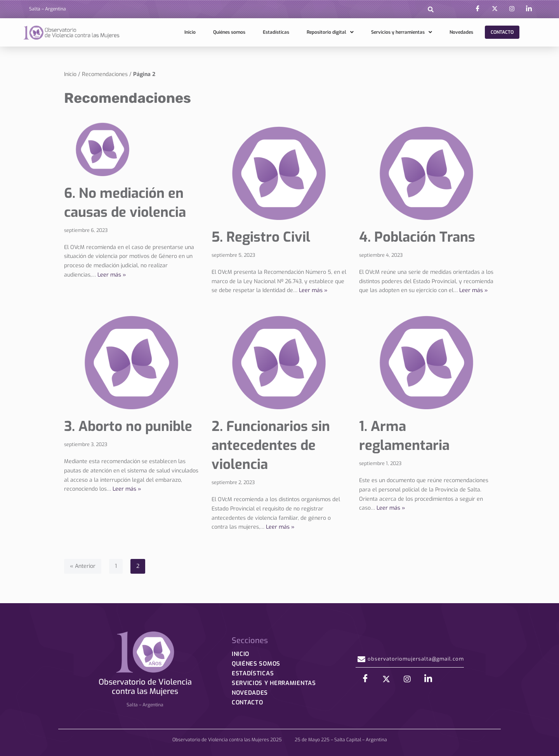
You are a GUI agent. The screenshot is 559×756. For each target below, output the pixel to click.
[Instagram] (512, 9)
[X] (495, 9)
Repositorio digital (330, 32)
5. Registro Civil (261, 237)
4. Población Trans (417, 237)
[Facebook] (477, 9)
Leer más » (112, 275)
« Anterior (83, 566)
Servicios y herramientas (402, 32)
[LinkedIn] (529, 9)
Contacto (502, 32)
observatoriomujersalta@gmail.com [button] (410, 661)
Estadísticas (276, 32)
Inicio (190, 32)
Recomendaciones (105, 74)
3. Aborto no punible (128, 426)
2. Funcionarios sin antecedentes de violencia (271, 445)
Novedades (461, 32)
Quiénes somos (229, 32)
